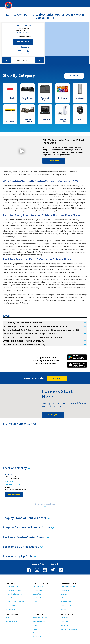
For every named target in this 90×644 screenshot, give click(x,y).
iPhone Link (77, 366)
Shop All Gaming (62, 120)
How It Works (37, 598)
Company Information (68, 586)
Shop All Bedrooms (28, 120)
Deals (7, 618)
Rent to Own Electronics (13, 598)
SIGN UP (57, 379)
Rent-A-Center (23, 26)
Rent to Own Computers (14, 594)
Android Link (77, 358)
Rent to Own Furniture (13, 586)
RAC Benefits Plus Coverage (70, 629)
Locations (36, 564)
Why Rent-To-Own (39, 621)
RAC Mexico (64, 625)
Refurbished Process (12, 606)
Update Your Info (39, 594)
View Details (23, 42)
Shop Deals (10, 98)
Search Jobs (53, 415)
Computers (45, 119)
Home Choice (65, 621)
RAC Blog (64, 609)
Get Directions (23, 47)
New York (45, 564)
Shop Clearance (10, 120)
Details (19, 52)
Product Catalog (11, 609)
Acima (63, 633)
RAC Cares (64, 598)
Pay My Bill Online (39, 637)
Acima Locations (66, 606)
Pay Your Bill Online (39, 586)
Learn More (54, 161)
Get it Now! (64, 618)
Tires (80, 119)
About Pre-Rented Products (15, 602)
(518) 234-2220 (24, 33)
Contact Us (37, 625)
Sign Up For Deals (11, 621)
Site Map (36, 633)
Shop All (74, 76)
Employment (65, 590)
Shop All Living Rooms (28, 99)
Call (28, 52)
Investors (64, 594)
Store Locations (66, 602)
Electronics (62, 98)
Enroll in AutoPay (39, 590)
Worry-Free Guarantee (40, 618)
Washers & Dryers (45, 99)
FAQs (35, 602)
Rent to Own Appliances (14, 590)
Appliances (80, 98)
